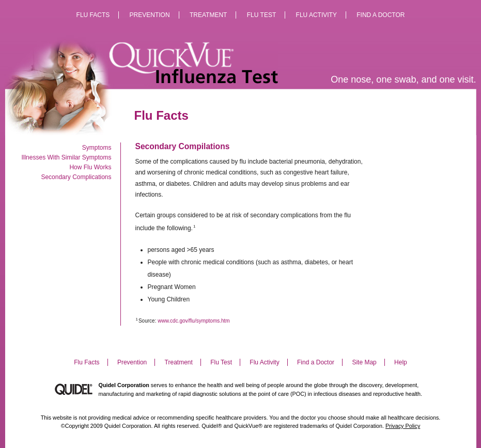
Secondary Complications (76, 177)
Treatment (208, 15)
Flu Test (261, 15)
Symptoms (97, 148)
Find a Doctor (381, 15)
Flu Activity (316, 15)
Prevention (150, 15)
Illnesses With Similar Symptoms (66, 157)
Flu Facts (93, 15)
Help (401, 362)
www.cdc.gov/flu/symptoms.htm (193, 321)
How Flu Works (90, 167)
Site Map (364, 362)
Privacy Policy (403, 426)
